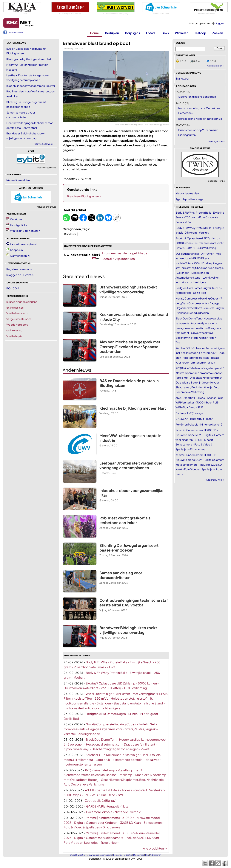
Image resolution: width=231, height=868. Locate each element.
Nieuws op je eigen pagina (99, 855)
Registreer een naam (19, 269)
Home (94, 33)
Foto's (151, 33)
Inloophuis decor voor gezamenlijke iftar (31, 86)
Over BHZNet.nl (78, 855)
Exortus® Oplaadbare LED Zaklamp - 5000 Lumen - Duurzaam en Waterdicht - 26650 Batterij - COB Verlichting (200, 243)
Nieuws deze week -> (45, 144)
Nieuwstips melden (18, 180)
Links (165, 33)
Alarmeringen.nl (20, 256)
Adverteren (156, 855)
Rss (147, 855)
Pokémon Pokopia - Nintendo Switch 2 (113, 812)
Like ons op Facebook (15, 32)
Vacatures (16, 219)
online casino (14, 330)
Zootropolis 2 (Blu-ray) (101, 801)
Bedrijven (112, 33)
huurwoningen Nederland (22, 302)
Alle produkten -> (155, 848)
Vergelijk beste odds (19, 319)
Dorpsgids (133, 33)
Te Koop (200, 33)
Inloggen (219, 23)
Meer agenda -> (216, 141)
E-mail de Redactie (123, 855)
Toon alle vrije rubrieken (118, 259)
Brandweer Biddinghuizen (83, 196)
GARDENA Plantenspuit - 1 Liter (108, 806)
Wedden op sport (17, 324)
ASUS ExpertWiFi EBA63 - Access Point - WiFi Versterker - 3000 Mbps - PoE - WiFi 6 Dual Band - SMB (200, 402)
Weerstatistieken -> (216, 66)
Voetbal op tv (14, 336)
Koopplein (16, 250)
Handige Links (19, 225)
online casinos (15, 308)
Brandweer (70, 234)
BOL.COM (13, 288)
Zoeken (218, 33)
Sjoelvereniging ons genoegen (197, 97)
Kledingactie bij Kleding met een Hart (29, 59)
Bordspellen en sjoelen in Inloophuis (200, 119)
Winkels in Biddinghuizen (25, 231)
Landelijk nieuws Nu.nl (23, 244)
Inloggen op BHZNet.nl (20, 275)
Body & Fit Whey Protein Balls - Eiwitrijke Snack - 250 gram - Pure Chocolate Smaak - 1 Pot (200, 217)
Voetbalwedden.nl (18, 313)
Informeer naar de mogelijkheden (126, 253)
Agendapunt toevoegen (190, 199)
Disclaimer (139, 855)
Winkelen (182, 33)
